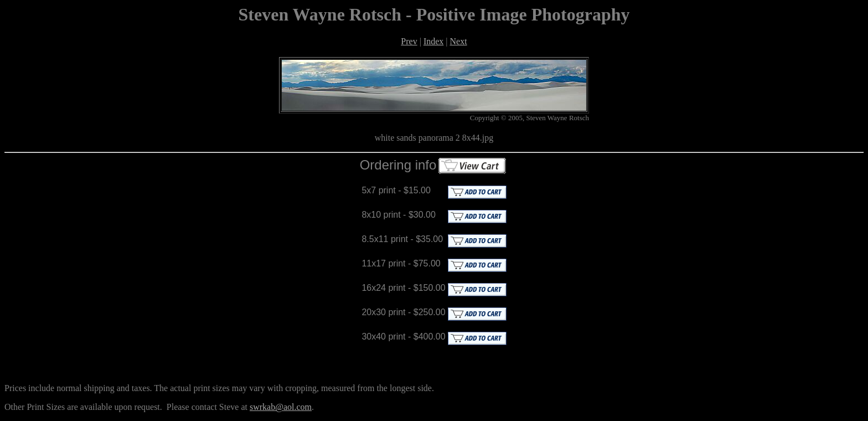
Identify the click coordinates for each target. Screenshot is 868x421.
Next (459, 41)
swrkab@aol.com (281, 407)
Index (433, 41)
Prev (409, 41)
